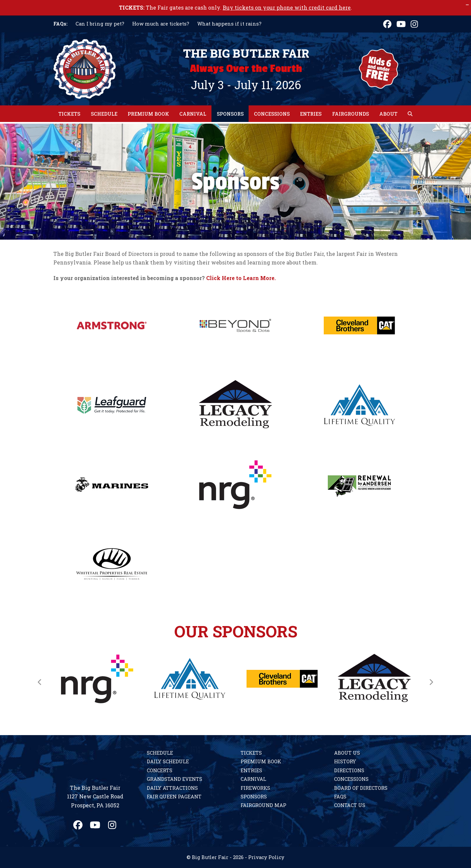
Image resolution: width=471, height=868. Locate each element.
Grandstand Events (175, 779)
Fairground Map (264, 805)
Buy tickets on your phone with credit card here (287, 7)
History (345, 761)
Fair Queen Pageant (174, 797)
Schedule (160, 753)
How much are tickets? (161, 24)
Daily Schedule (168, 761)
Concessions (351, 779)
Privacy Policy (266, 857)
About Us (347, 753)
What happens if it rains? (229, 24)
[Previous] (40, 682)
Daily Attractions (172, 788)
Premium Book (261, 761)
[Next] (431, 682)
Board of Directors (361, 788)
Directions (349, 770)
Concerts (160, 770)
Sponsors (254, 797)
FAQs (340, 797)
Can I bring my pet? (100, 24)
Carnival (253, 779)
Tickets (251, 753)
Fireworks (255, 788)
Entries (251, 770)
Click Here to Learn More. (241, 278)
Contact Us (350, 805)
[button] (410, 114)
